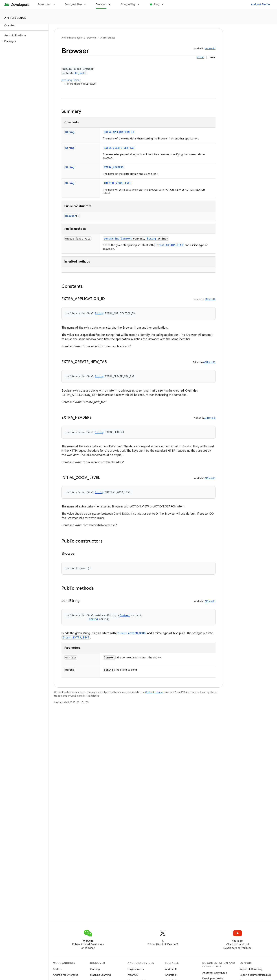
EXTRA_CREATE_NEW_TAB (119, 148)
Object (80, 73)
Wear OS (133, 975)
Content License (154, 692)
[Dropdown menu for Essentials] (56, 4)
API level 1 (210, 48)
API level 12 (209, 362)
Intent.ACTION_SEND (169, 245)
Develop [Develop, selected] (101, 4)
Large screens (136, 969)
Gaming (95, 969)
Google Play (128, 4)
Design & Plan (73, 4)
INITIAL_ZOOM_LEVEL (117, 183)
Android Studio (260, 4)
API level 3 (210, 299)
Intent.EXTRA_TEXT (76, 637)
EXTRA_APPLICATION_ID (119, 132)
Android (58, 969)
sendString (112, 239)
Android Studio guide (215, 973)
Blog (156, 4)
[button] (24, 41)
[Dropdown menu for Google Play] (140, 4)
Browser (71, 216)
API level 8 (210, 418)
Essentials (44, 4)
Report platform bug (251, 969)
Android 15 (171, 969)
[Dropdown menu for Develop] (111, 4)
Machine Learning (100, 975)
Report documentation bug (255, 975)
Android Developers (72, 38)
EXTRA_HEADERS (114, 167)
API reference (15, 18)
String (70, 132)
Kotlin (200, 57)
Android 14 (171, 975)
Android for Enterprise (65, 975)
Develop (91, 38)
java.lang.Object (71, 80)
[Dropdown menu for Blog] (164, 4)
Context (126, 239)
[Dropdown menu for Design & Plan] (87, 4)
